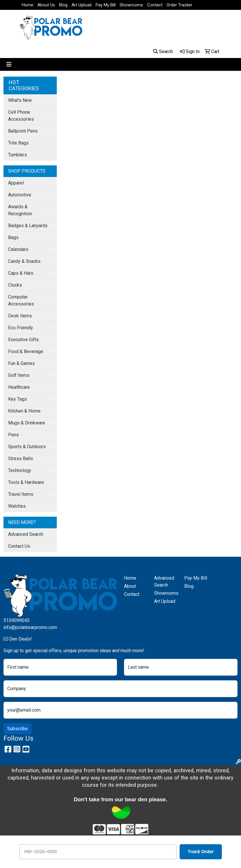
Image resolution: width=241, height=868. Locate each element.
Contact (155, 5)
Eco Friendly (21, 328)
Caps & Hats (21, 273)
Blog (63, 5)
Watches (17, 506)
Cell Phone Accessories (21, 116)
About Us (46, 5)
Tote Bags (18, 143)
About (130, 586)
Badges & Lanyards (28, 226)
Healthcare (19, 387)
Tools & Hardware (26, 482)
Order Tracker (179, 5)
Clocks (15, 285)
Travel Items (21, 494)
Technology (20, 470)
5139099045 (17, 620)
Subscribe (18, 729)
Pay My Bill (106, 5)
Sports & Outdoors (27, 447)
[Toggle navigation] (9, 64)
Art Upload (82, 5)
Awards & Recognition (20, 210)
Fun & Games (21, 363)
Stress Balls (21, 459)
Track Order (201, 852)
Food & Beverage (26, 351)
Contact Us (19, 546)
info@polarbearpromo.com (30, 627)
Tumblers (18, 155)
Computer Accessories (21, 300)
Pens (13, 435)
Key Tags (18, 399)
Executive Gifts (23, 340)
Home (28, 5)
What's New (20, 100)
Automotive (20, 195)
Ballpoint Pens (23, 131)
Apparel (16, 183)
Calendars (18, 249)
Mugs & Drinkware (27, 423)
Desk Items (20, 316)
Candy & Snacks (24, 261)
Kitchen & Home (24, 411)
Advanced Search (26, 534)
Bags (13, 237)
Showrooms (131, 5)
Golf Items (19, 375)
